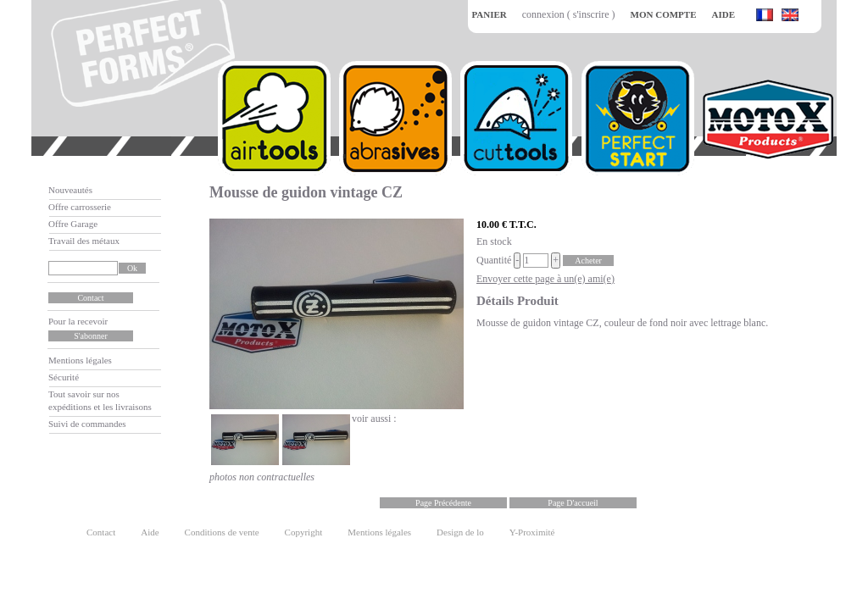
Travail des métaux (84, 241)
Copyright (304, 532)
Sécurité (64, 377)
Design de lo (460, 532)
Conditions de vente (222, 532)
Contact (101, 532)
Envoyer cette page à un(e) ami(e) (545, 279)
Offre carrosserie (80, 207)
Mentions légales (80, 360)
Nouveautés (70, 190)
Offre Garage (73, 224)
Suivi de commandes (87, 424)
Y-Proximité (532, 532)
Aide (150, 532)
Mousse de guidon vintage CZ (306, 192)
